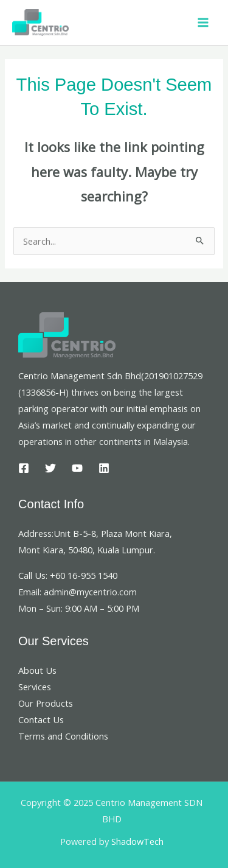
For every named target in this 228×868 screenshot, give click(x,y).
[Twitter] (50, 468)
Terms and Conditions (63, 736)
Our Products (46, 703)
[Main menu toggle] (203, 23)
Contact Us (41, 719)
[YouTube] (77, 468)
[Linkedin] (104, 468)
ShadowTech (137, 841)
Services (35, 687)
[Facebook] (24, 468)
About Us (37, 670)
